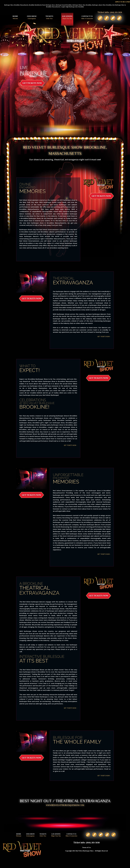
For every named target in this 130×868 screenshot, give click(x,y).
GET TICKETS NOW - (103, 336)
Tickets (48, 17)
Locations (66, 17)
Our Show (30, 17)
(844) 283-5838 (116, 12)
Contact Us (85, 17)
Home (14, 17)
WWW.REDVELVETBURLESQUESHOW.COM (65, 806)
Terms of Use (86, 852)
